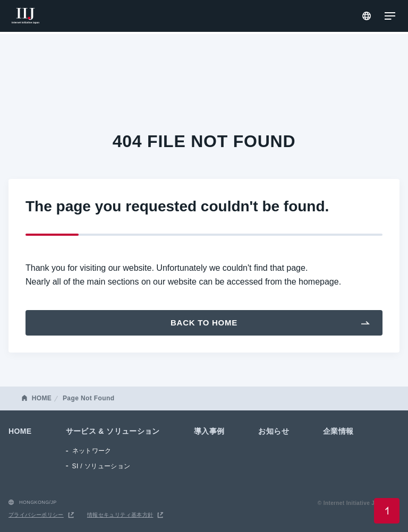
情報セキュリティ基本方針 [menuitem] (120, 515)
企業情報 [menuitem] (338, 431)
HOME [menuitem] (20, 431)
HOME (42, 398)
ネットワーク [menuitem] (92, 451)
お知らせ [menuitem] (274, 431)
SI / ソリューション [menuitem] (101, 466)
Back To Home (204, 323)
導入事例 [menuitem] (209, 431)
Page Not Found (88, 398)
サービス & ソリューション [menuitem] (113, 431)
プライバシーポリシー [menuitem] (36, 515)
